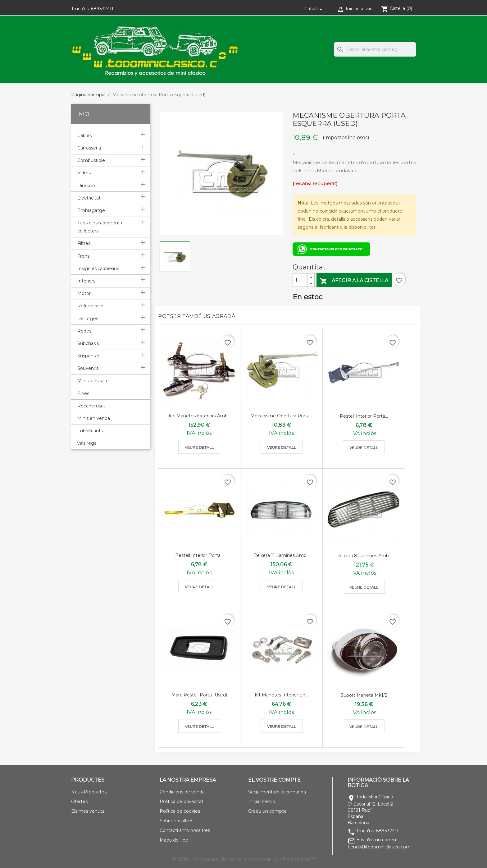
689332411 (102, 9)
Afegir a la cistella (354, 281)
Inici (83, 114)
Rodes (84, 331)
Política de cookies (180, 811)
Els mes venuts (88, 811)
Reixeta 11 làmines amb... (281, 555)
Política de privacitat (182, 801)
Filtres (84, 243)
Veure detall (199, 447)
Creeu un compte (267, 811)
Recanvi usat (91, 406)
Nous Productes (89, 792)
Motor (84, 293)
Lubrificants (90, 431)
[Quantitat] (300, 280)
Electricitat (89, 198)
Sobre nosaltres (176, 821)
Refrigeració (90, 306)
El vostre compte (274, 780)
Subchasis (88, 343)
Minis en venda (94, 418)
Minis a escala (92, 381)
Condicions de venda (182, 792)
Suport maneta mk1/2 (364, 695)
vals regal (87, 443)
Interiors (86, 281)
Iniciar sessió (262, 801)
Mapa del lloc (174, 840)
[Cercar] (375, 49)
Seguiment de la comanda (277, 792)
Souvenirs (88, 368)
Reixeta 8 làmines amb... (364, 556)
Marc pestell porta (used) (199, 695)
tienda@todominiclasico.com (379, 847)
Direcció (86, 186)
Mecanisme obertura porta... (281, 416)
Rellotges (88, 319)
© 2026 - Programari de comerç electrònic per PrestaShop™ (243, 859)
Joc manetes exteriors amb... (199, 416)
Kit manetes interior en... (281, 695)
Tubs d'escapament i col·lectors (100, 227)
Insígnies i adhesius (98, 269)
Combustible (91, 160)
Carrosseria (89, 148)
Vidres (84, 173)
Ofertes (79, 801)
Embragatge (91, 210)
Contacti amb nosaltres (185, 830)
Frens (83, 256)
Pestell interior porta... (364, 416)
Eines (83, 393)
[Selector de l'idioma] (314, 9)
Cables (84, 135)
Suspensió (88, 356)
